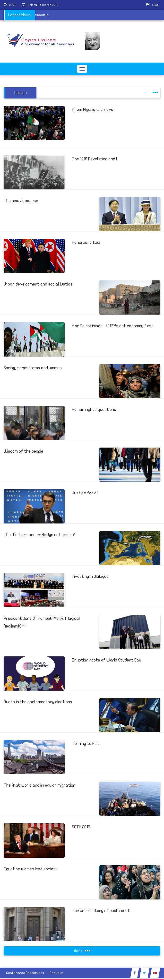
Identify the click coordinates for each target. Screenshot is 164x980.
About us (56, 973)
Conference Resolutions (25, 973)
